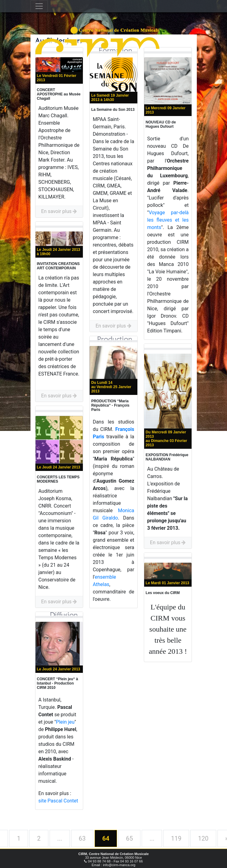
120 (203, 838)
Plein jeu (65, 722)
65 (129, 838)
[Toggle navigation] (39, 6)
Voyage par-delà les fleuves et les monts (168, 220)
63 (82, 838)
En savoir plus (59, 211)
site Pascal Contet (58, 801)
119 (176, 838)
